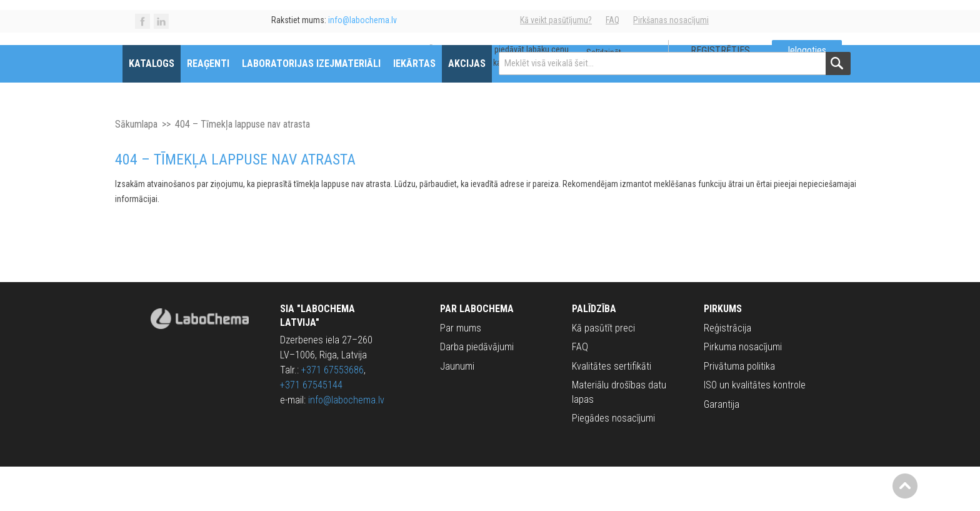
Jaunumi (457, 410)
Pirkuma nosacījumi (743, 391)
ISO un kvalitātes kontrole (755, 429)
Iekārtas (427, 107)
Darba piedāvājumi (477, 391)
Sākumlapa (136, 168)
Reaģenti (221, 107)
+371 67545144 (311, 429)
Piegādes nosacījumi (613, 462)
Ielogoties (794, 63)
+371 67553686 (332, 414)
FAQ (612, 20)
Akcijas (479, 107)
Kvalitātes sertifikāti (612, 410)
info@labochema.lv (346, 444)
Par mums (461, 372)
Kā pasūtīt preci (603, 372)
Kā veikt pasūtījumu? (556, 20)
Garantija (722, 448)
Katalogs (164, 107)
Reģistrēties (708, 63)
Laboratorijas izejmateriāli (324, 107)
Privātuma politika (739, 410)
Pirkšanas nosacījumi (671, 20)
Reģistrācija (727, 372)
